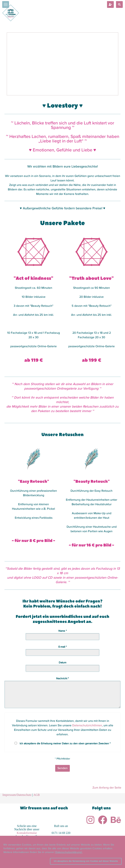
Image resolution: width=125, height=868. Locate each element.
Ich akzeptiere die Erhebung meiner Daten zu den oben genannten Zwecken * (65, 744)
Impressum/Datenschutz (17, 795)
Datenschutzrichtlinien (87, 726)
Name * (63, 631)
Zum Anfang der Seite (107, 788)
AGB (36, 795)
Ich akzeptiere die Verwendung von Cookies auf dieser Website (86, 861)
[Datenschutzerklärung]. (69, 852)
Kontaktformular (27, 833)
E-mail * (63, 647)
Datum (62, 663)
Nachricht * (62, 679)
